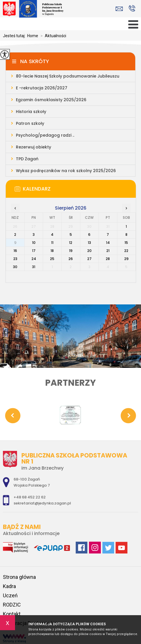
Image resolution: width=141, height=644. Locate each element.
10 (34, 243)
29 (126, 259)
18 (52, 251)
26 (71, 259)
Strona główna (19, 577)
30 (15, 267)
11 (52, 243)
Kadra (9, 586)
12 (71, 243)
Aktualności (52, 36)
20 (89, 251)
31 (34, 267)
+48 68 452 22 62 (132, 8)
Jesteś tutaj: (15, 36)
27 (89, 259)
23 (15, 259)
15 (126, 243)
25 (52, 259)
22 (126, 251)
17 (34, 251)
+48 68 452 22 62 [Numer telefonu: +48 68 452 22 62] (30, 497)
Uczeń (10, 595)
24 (34, 259)
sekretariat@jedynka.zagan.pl (119, 9)
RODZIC (12, 605)
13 (89, 243)
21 (108, 251)
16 (15, 251)
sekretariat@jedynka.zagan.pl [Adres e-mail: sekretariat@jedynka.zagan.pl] (42, 503)
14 (108, 243)
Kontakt (12, 614)
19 (71, 251)
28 (108, 259)
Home (33, 36)
